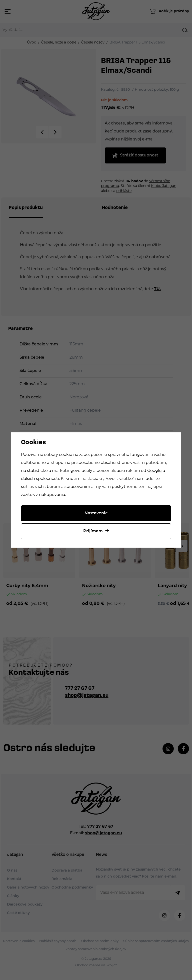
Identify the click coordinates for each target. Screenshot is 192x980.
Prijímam (93, 531)
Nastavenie (96, 513)
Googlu (154, 471)
